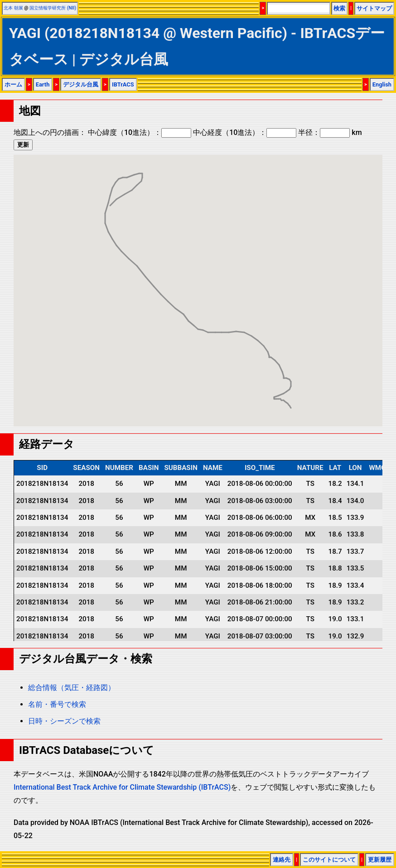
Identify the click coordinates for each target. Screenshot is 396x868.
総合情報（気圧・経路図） (72, 688)
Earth (43, 84)
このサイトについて (329, 860)
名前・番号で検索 (57, 704)
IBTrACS (123, 84)
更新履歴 (380, 860)
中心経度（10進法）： (245, 132)
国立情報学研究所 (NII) (53, 8)
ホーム (13, 84)
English (382, 84)
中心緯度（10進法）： (140, 132)
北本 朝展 (13, 8)
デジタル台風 (81, 84)
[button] (291, 400)
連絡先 (282, 860)
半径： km (330, 132)
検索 (339, 8)
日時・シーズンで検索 (64, 721)
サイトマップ (374, 8)
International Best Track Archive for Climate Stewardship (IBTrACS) (122, 787)
